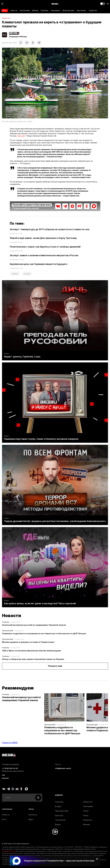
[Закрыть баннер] (97, 859)
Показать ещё (55, 666)
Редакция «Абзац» (18, 37)
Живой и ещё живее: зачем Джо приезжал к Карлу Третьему (43, 238)
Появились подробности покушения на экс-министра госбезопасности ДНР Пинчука (44, 633)
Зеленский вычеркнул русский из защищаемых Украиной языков (34, 625)
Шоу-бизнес (82, 10)
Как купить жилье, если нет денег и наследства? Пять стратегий (40, 604)
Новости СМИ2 (10, 743)
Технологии (60, 820)
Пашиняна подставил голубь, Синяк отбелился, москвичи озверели (41, 439)
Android (5, 778)
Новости (14, 10)
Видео (5, 10)
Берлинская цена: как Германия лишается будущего (39, 264)
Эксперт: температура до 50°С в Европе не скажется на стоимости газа (50, 229)
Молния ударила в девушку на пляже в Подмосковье (28, 642)
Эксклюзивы (25, 10)
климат (15, 274)
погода (27, 274)
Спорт (86, 811)
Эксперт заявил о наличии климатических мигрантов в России (44, 255)
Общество (93, 10)
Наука (86, 815)
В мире (58, 806)
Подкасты (87, 820)
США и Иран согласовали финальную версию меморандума (31, 651)
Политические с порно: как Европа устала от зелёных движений (45, 247)
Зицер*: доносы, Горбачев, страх (22, 357)
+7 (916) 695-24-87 (10, 768)
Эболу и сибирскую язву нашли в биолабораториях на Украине (33, 659)
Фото (4, 819)
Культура (59, 815)
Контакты (33, 815)
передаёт (21, 136)
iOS (3, 775)
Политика (45, 10)
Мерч (31, 819)
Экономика (55, 10)
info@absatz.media (63, 768)
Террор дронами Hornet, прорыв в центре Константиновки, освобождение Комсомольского (55, 521)
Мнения (35, 10)
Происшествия (68, 10)
